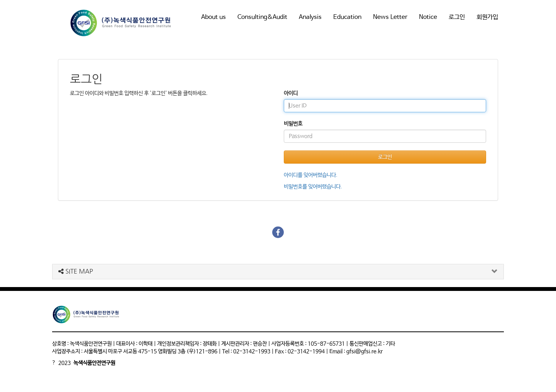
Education (347, 17)
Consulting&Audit (262, 17)
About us (214, 17)
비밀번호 (293, 124)
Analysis (310, 17)
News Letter (390, 17)
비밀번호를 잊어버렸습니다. (313, 187)
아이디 (291, 93)
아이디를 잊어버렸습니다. (311, 175)
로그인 (457, 17)
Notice (428, 17)
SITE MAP (76, 271)
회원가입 (487, 17)
